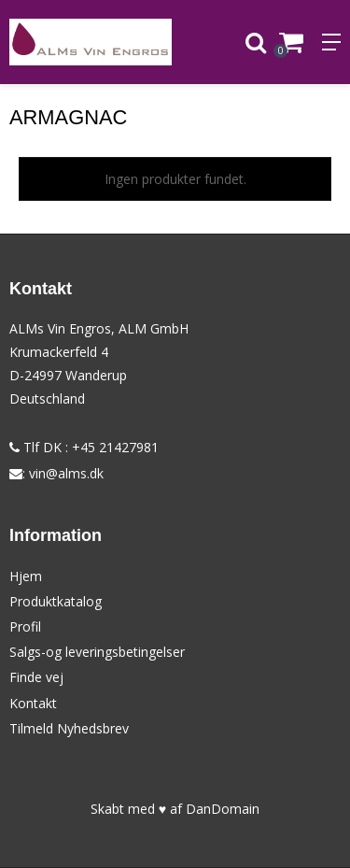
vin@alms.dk (66, 473)
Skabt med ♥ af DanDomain (175, 809)
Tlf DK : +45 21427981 (84, 447)
